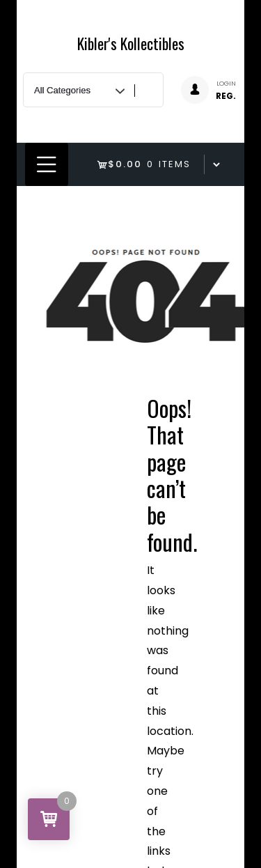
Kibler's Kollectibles (131, 43)
